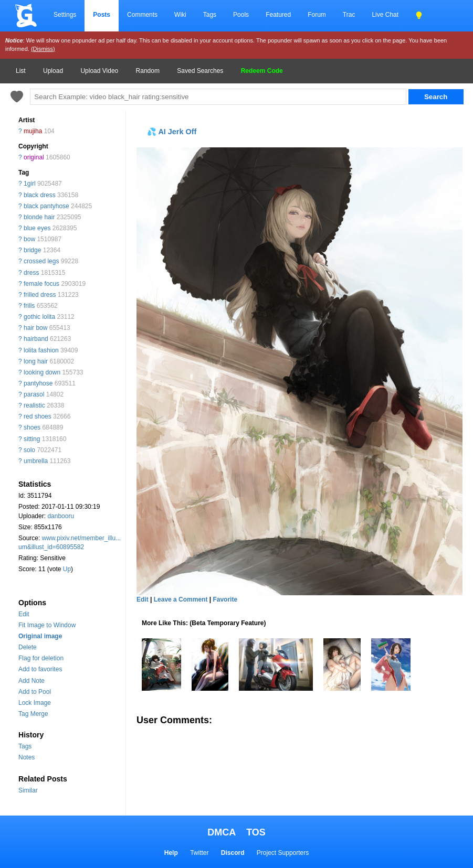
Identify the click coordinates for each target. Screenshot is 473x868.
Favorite (225, 599)
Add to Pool (35, 692)
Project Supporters (283, 853)
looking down (42, 372)
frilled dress (40, 295)
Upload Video (99, 71)
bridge (32, 250)
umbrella (36, 461)
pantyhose (38, 383)
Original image (40, 636)
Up (67, 569)
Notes (27, 757)
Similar (28, 790)
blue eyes (37, 228)
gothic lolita (39, 317)
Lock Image (35, 703)
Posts (102, 15)
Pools (241, 15)
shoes (32, 427)
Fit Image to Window (47, 625)
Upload (53, 71)
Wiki (180, 15)
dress (31, 273)
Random (148, 71)
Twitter (199, 853)
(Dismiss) (43, 49)
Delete (28, 647)
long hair (36, 361)
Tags (210, 15)
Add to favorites (40, 669)
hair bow (35, 328)
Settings (65, 15)
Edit (24, 614)
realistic (34, 405)
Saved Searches (200, 71)
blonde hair (39, 217)
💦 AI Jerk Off (172, 132)
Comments (142, 15)
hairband (36, 339)
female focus (41, 284)
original (34, 157)
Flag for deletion (41, 658)
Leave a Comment (181, 599)
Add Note (31, 681)
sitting (32, 439)
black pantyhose (46, 206)
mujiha (33, 131)
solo (29, 450)
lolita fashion (41, 350)
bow (29, 239)
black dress (40, 195)
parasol (34, 394)
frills (29, 306)
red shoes (38, 416)
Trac (349, 15)
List (21, 71)
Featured (278, 15)
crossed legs (41, 261)
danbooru (61, 516)
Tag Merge (33, 714)
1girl (30, 184)
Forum (317, 15)
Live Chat (385, 15)
